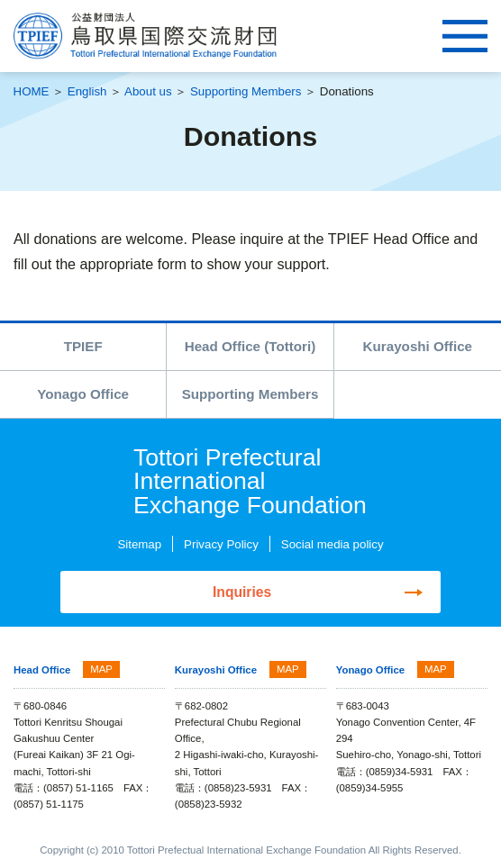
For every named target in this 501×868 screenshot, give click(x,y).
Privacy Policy (221, 544)
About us (148, 91)
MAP (101, 670)
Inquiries (242, 592)
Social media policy (332, 544)
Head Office (42, 671)
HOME (32, 91)
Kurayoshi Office (418, 346)
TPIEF (83, 346)
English (87, 91)
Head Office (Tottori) (250, 346)
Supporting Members (246, 91)
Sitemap (139, 544)
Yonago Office (83, 394)
